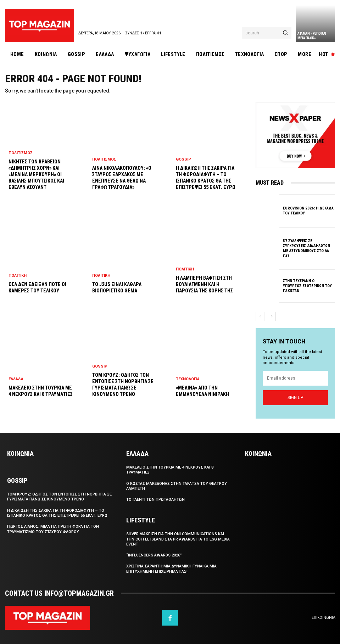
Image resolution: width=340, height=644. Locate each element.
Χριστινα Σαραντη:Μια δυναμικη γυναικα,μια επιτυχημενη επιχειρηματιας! (171, 569)
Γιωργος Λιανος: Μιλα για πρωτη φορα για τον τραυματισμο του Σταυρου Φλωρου (53, 529)
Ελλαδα (16, 379)
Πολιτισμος (21, 153)
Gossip (100, 366)
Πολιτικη (18, 276)
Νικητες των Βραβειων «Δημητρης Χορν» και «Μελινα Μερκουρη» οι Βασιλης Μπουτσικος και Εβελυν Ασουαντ (36, 175)
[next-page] (271, 317)
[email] (295, 378)
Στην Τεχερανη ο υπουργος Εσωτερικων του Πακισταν (307, 286)
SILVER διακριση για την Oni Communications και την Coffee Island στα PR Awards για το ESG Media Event (178, 539)
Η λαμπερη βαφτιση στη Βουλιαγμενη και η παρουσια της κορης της (204, 284)
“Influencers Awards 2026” (154, 555)
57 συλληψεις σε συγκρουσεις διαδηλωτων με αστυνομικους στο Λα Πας (306, 248)
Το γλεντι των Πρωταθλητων (155, 500)
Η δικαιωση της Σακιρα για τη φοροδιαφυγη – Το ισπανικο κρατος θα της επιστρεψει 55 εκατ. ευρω (57, 513)
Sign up (295, 398)
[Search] (285, 33)
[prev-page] (260, 317)
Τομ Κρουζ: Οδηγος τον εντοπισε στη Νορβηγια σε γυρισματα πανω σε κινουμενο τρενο (59, 497)
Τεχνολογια (188, 379)
